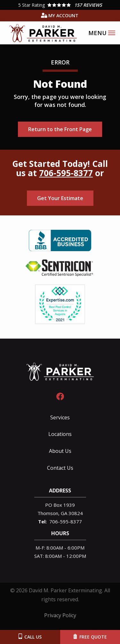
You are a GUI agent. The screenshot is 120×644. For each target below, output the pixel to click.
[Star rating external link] (60, 5)
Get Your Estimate (60, 198)
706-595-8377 (66, 173)
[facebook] (60, 396)
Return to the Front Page (60, 129)
